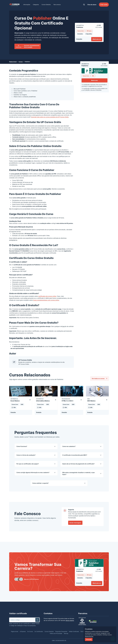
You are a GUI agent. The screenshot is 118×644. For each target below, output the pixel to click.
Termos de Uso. (89, 636)
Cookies (89, 629)
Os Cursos (30, 631)
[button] (37, 620)
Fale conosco (57, 5)
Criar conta (104, 5)
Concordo (89, 639)
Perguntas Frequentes (61, 631)
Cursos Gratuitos (46, 5)
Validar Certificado (74, 631)
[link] (14, 5)
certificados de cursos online (47, 296)
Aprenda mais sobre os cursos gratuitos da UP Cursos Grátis (50, 117)
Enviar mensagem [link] (75, 523)
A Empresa (23, 631)
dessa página (70, 620)
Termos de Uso (26, 344)
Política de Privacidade (56, 633)
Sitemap (66, 633)
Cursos (21, 62)
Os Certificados (39, 631)
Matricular (95, 80)
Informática (85, 64)
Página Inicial (13, 62)
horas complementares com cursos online (46, 300)
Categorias (36, 5)
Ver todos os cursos (100, 379)
